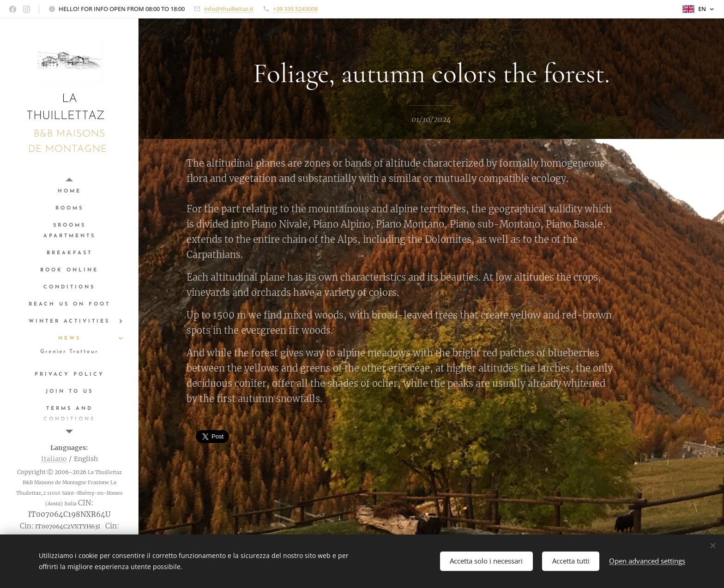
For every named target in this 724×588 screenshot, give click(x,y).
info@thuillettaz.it (229, 9)
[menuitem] (69, 191)
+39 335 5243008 (295, 9)
